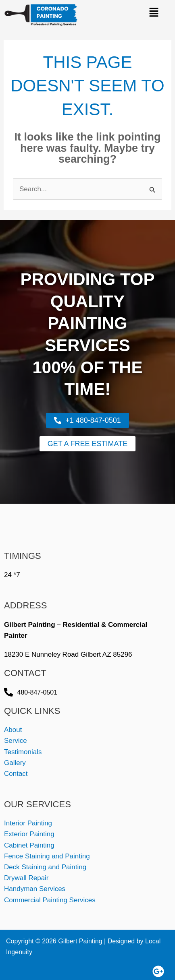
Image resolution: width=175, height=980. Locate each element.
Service (16, 741)
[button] (154, 13)
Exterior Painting (29, 834)
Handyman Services (35, 889)
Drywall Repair (26, 878)
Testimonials (23, 752)
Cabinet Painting (29, 845)
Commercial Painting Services (50, 900)
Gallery (15, 763)
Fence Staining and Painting (47, 856)
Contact (16, 774)
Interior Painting (28, 823)
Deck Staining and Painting (45, 867)
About (13, 730)
